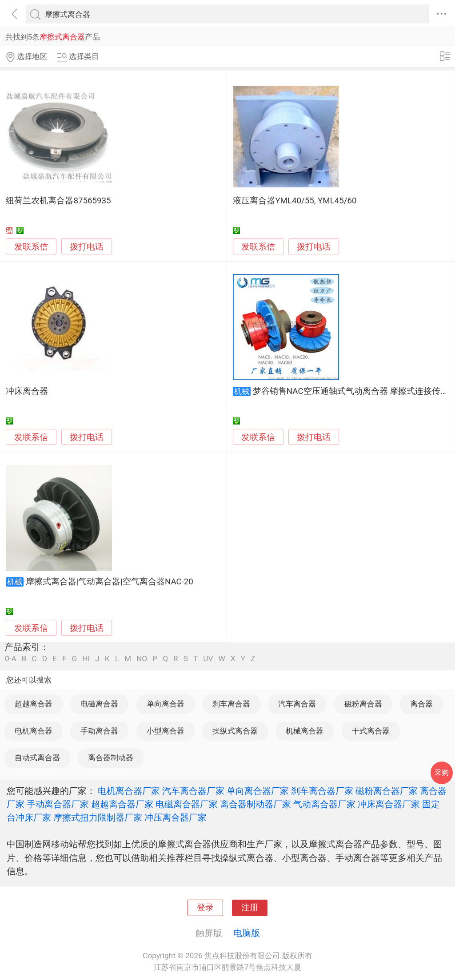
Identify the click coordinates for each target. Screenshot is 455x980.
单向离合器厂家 (258, 791)
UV (208, 659)
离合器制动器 (111, 758)
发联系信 (31, 247)
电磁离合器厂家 (187, 804)
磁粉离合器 (363, 704)
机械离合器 (305, 731)
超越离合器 (34, 704)
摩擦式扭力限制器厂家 (98, 817)
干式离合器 (371, 731)
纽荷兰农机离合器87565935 (58, 201)
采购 (442, 772)
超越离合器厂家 (122, 804)
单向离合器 (166, 704)
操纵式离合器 (235, 731)
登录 (205, 908)
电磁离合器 (99, 704)
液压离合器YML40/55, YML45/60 (295, 201)
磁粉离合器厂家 (387, 791)
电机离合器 (34, 731)
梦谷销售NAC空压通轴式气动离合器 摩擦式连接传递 (351, 391)
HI (86, 659)
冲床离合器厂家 (389, 804)
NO (142, 659)
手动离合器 (99, 731)
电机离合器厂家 (129, 791)
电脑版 (247, 933)
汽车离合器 (297, 704)
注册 (250, 908)
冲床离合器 (27, 391)
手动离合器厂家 (58, 804)
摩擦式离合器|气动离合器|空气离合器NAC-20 (110, 582)
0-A (11, 659)
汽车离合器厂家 (193, 791)
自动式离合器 (37, 758)
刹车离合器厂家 (322, 791)
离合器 (421, 704)
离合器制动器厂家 (255, 804)
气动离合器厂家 (324, 804)
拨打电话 (87, 247)
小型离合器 (166, 731)
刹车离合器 (231, 704)
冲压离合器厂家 (176, 817)
